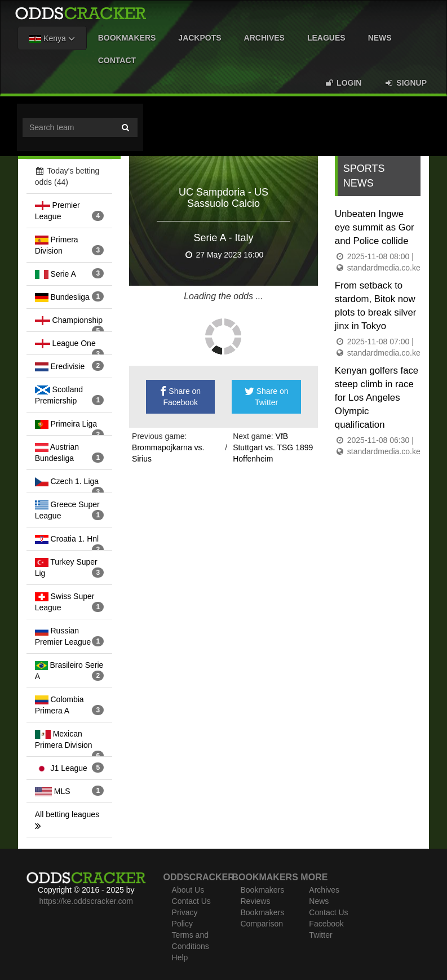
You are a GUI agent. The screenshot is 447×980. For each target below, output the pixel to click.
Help (180, 957)
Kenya (52, 38)
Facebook (326, 924)
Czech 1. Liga (67, 481)
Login (343, 83)
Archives (264, 38)
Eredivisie (60, 366)
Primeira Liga (66, 424)
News (380, 38)
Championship (69, 320)
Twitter (320, 935)
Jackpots (200, 38)
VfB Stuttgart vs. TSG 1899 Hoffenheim (273, 447)
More (314, 877)
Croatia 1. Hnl (67, 539)
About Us (188, 890)
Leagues (326, 38)
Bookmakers (127, 38)
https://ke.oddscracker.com (86, 901)
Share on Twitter (267, 397)
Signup (405, 83)
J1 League (61, 768)
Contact (117, 60)
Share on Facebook (180, 397)
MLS (53, 791)
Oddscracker (199, 877)
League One (65, 343)
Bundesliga (62, 297)
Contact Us (191, 901)
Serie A (56, 274)
